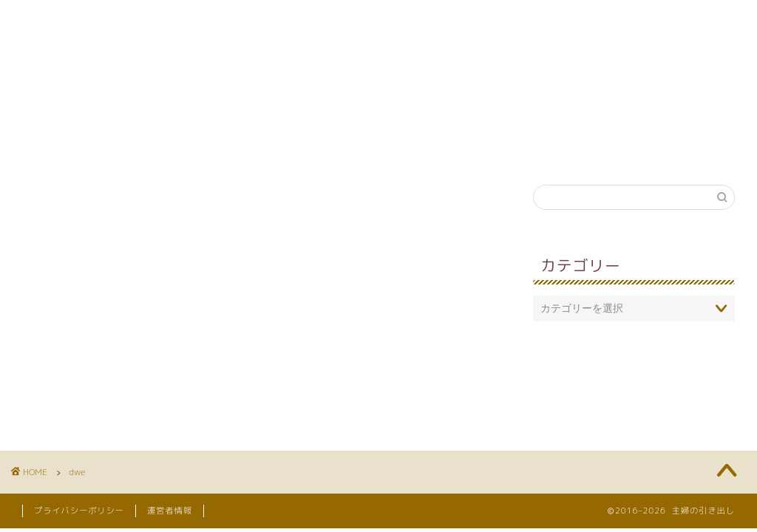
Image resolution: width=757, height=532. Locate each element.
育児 (198, 147)
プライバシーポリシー (79, 511)
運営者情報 (170, 511)
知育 (269, 147)
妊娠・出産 (450, 147)
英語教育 (353, 147)
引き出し (548, 147)
